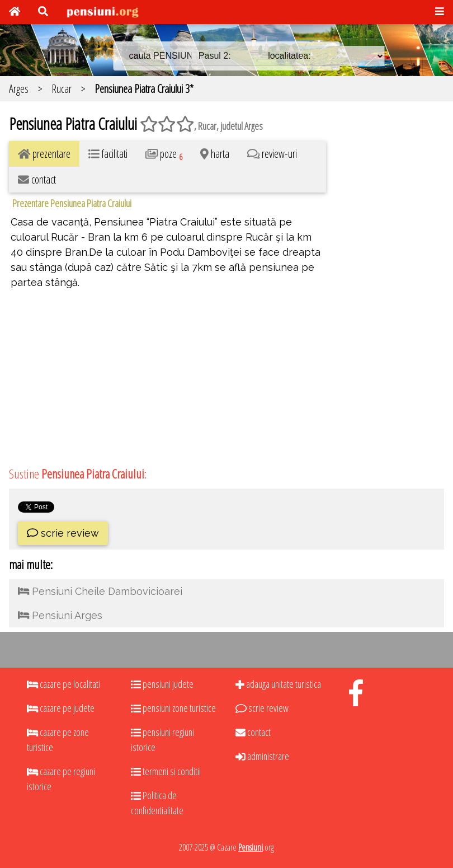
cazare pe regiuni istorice (61, 779)
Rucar (62, 89)
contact (253, 732)
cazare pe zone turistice (58, 740)
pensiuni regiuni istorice (162, 740)
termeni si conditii (166, 771)
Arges (19, 89)
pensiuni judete (162, 684)
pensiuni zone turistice (173, 708)
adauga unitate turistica (278, 684)
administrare (262, 756)
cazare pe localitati (63, 684)
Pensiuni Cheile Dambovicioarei (100, 591)
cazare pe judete (61, 708)
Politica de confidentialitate (157, 803)
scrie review (63, 533)
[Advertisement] (389, 278)
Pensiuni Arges (60, 615)
